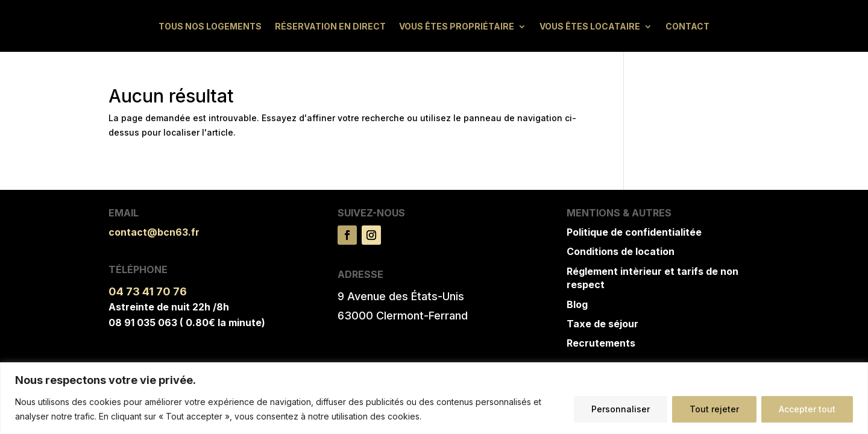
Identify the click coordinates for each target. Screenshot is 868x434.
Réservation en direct (330, 27)
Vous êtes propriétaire (457, 27)
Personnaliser (621, 409)
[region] (434, 398)
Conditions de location (621, 251)
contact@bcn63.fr (154, 232)
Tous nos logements (210, 27)
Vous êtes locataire (590, 27)
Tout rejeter (714, 409)
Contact (687, 27)
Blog (577, 304)
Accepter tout (807, 409)
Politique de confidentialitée (634, 232)
